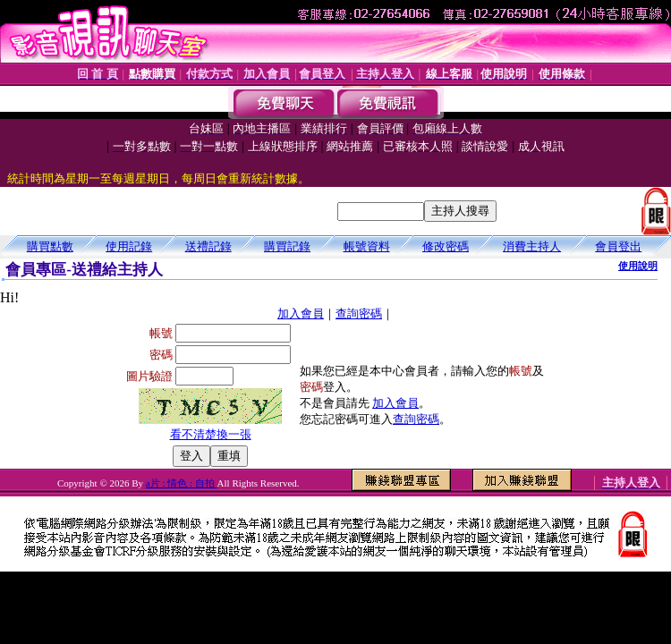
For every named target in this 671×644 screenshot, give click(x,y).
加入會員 (301, 314)
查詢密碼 (359, 314)
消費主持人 (532, 246)
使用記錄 (129, 246)
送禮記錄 (208, 246)
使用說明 (638, 266)
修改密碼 (446, 246)
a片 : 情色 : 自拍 (182, 483)
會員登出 (618, 246)
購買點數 (50, 246)
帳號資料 (367, 246)
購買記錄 (287, 246)
